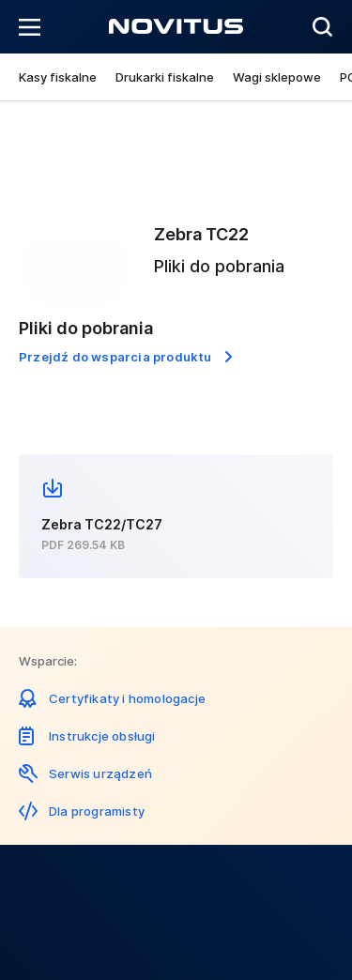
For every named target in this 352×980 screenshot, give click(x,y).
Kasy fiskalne (58, 77)
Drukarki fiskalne (165, 77)
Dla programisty (97, 811)
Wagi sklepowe (277, 77)
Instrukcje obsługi (102, 736)
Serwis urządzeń (100, 773)
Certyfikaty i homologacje (127, 698)
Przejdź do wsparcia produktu (115, 357)
